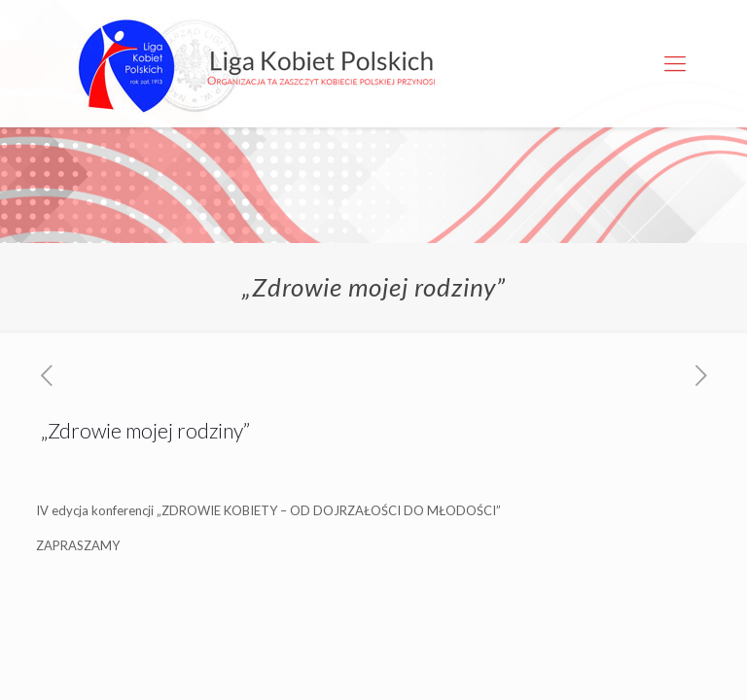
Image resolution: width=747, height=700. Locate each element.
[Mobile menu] (675, 63)
